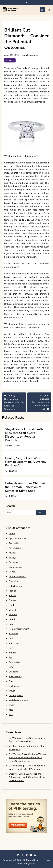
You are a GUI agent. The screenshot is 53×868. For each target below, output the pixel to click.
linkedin (18, 855)
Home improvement (19, 629)
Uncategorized (16, 696)
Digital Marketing (17, 577)
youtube (31, 855)
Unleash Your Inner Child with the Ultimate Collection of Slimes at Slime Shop (26, 487)
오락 (11, 715)
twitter (27, 855)
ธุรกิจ (11, 705)
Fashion (13, 591)
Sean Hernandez (30, 55)
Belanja (12, 557)
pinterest (35, 855)
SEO (11, 667)
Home (12, 624)
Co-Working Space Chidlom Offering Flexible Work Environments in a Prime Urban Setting (27, 758)
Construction (15, 567)
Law (11, 638)
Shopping (10, 60)
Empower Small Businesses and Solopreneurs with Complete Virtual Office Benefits (27, 777)
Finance (13, 596)
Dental (12, 572)
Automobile (15, 548)
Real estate (14, 662)
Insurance (13, 634)
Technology (14, 686)
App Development (18, 538)
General (13, 615)
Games (12, 610)
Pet (10, 657)
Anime (12, 534)
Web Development (18, 700)
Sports (12, 681)
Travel (12, 691)
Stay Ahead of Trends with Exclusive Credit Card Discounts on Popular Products (24, 435)
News (12, 648)
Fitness (12, 600)
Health (12, 619)
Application (14, 543)
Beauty (12, 553)
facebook (22, 855)
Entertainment (16, 586)
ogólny (12, 653)
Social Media (15, 677)
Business (13, 562)
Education (14, 581)
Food (11, 605)
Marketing (14, 643)
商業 (11, 710)
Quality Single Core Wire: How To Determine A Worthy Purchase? (26, 462)
